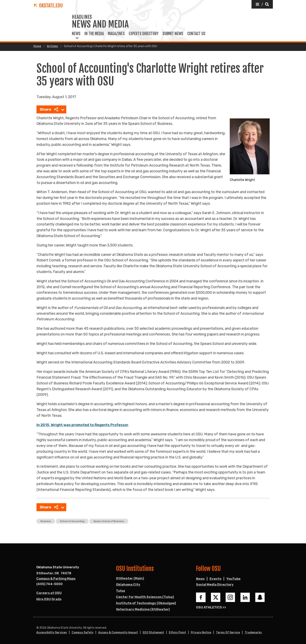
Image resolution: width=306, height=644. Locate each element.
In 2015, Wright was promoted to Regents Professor (82, 425)
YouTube (233, 579)
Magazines (116, 34)
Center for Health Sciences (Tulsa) (145, 597)
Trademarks (253, 633)
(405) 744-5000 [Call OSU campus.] (50, 584)
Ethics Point (177, 633)
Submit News (173, 34)
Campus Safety (83, 633)
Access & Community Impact (118, 633)
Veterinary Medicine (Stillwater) (143, 609)
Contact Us (196, 34)
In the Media (94, 34)
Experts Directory (144, 34)
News (76, 34)
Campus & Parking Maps (56, 579)
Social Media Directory (215, 585)
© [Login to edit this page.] (38, 628)
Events (215, 579)
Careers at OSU (49, 593)
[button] (262, 4)
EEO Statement (153, 633)
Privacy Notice (201, 633)
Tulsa (120, 591)
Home (37, 46)
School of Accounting (72, 521)
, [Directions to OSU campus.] (54, 573)
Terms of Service (228, 633)
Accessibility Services (52, 633)
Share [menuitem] (49, 109)
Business (46, 521)
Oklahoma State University (58, 567)
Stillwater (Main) (130, 578)
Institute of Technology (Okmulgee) (146, 603)
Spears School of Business (109, 521)
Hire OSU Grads (49, 599)
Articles (52, 46)
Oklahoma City (128, 585)
